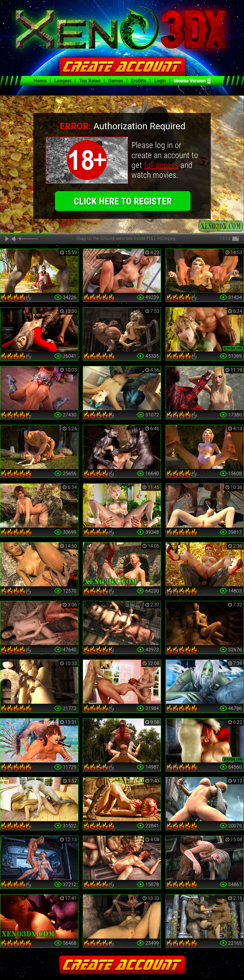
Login (160, 81)
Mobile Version (190, 81)
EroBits (139, 81)
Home (40, 81)
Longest (63, 81)
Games (116, 81)
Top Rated (90, 81)
